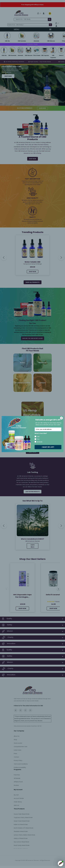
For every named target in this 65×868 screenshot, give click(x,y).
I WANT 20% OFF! (48, 447)
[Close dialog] (61, 418)
